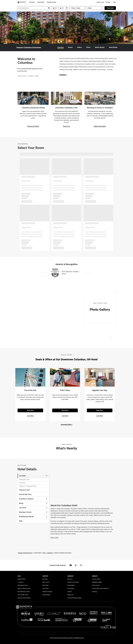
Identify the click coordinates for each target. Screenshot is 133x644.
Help (114, 2)
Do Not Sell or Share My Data (100, 588)
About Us (70, 579)
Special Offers (41, 2)
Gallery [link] (79, 47)
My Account (46, 582)
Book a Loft (66, 126)
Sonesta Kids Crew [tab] (25, 494)
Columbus (50, 553)
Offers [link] (88, 47)
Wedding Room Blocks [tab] (33, 517)
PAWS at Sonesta (47, 592)
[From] (54, 8)
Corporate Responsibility (74, 598)
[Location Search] (34, 8)
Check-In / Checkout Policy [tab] (28, 486)
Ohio (44, 553)
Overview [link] (61, 47)
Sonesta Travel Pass (73, 582)
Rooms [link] (70, 47)
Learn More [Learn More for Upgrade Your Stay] (100, 416)
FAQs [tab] (21, 521)
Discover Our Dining (33, 126)
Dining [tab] (33, 503)
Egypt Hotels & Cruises (24, 588)
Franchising (71, 588)
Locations (20, 582)
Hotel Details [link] (113, 47)
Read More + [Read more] (63, 75)
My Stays (108, 2)
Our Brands (32, 2)
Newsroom (70, 595)
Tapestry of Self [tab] (24, 490)
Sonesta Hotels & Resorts (25, 553)
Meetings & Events (52, 2)
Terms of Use (96, 585)
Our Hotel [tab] (33, 476)
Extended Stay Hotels (24, 592)
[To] (62, 8)
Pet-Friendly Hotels (23, 595)
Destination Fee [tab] (24, 480)
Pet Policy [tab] (22, 483)
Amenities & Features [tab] (33, 499)
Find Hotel (110, 8)
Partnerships (71, 585)
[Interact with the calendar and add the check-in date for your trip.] (66, 8)
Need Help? (46, 585)
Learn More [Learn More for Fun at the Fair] (30, 416)
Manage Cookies (97, 582)
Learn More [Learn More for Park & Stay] (65, 416)
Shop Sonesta (46, 595)
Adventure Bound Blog (24, 598)
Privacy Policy (96, 579)
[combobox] (34, 8)
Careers (70, 592)
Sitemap (95, 592)
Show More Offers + (67, 425)
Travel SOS (45, 588)
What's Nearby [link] (100, 47)
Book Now (30, 410)
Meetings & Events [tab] (33, 512)
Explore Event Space (100, 126)
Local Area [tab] (33, 508)
